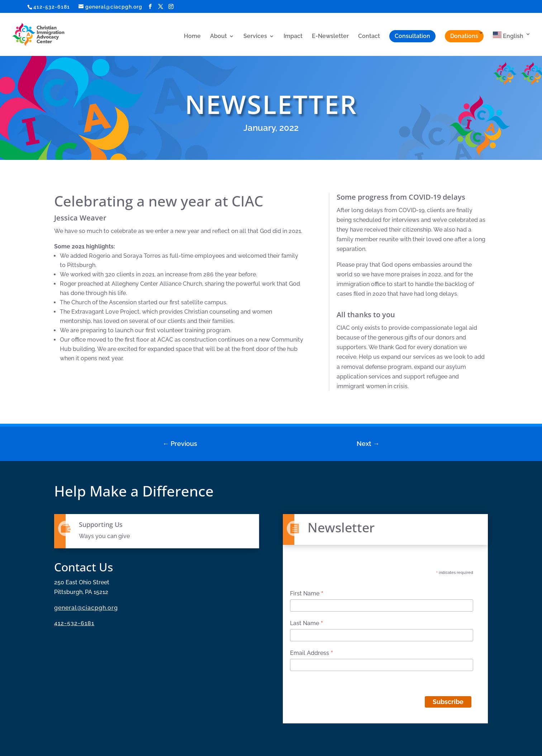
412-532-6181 (52, 7)
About (218, 37)
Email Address (312, 653)
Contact (369, 37)
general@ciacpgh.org (86, 608)
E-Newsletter (330, 37)
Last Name (307, 623)
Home (192, 37)
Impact (293, 37)
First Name (307, 594)
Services (255, 37)
